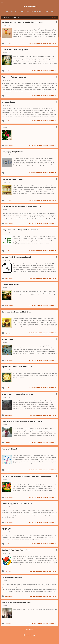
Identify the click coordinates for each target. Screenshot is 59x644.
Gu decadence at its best (10, 284)
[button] (56, 22)
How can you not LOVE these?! (13, 179)
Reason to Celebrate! (9, 449)
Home (7, 11)
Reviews (22, 11)
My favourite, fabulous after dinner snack (17, 367)
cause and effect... (8, 102)
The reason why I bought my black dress (16, 312)
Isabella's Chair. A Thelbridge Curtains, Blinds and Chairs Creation (26, 476)
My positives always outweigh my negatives (17, 394)
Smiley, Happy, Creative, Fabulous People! (17, 504)
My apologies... (7, 529)
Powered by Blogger (30, 635)
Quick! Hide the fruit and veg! (12, 577)
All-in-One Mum (29, 6)
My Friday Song (8, 339)
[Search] (57, 3)
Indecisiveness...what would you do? (15, 50)
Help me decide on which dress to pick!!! (16, 602)
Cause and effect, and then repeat (14, 77)
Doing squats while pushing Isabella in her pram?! (20, 230)
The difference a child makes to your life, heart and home (22, 22)
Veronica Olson (33, 638)
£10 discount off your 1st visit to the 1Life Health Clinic (21, 206)
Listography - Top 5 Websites (12, 152)
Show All (54, 17)
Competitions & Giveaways (34, 11)
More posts (29, 629)
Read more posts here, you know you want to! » (43, 43)
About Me (14, 11)
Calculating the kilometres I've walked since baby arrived (22, 421)
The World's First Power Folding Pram (16, 550)
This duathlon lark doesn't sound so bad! (16, 257)
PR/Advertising (49, 11)
